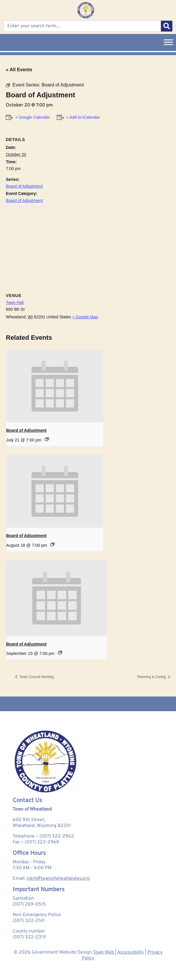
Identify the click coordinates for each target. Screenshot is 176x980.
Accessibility (130, 952)
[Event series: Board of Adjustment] (47, 439)
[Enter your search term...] (82, 26)
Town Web (103, 952)
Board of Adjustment (24, 186)
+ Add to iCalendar (83, 117)
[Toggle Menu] (168, 42)
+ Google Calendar (33, 117)
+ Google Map (85, 317)
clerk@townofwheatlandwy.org (58, 879)
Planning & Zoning (152, 677)
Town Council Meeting (36, 677)
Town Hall (15, 303)
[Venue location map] (88, 249)
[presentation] (55, 386)
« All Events (19, 70)
